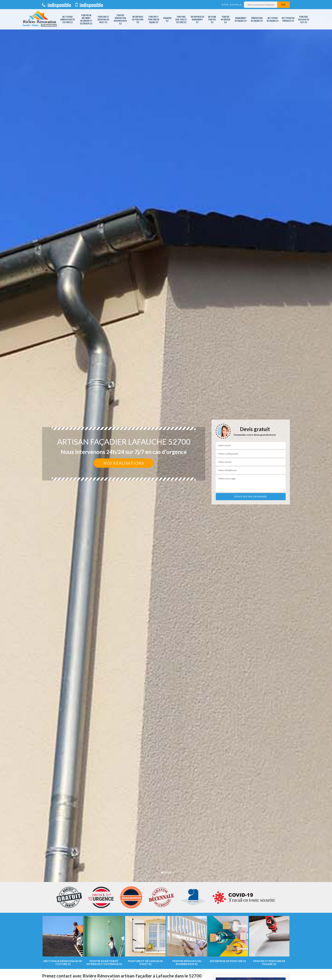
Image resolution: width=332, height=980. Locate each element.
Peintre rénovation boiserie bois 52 (120, 19)
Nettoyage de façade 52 (273, 19)
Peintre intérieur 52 (225, 19)
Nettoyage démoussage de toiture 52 (68, 19)
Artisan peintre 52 (212, 19)
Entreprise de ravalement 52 (197, 19)
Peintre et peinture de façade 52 (154, 19)
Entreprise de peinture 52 (138, 19)
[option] (166, 490)
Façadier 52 (167, 19)
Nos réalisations (124, 463)
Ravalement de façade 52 (241, 19)
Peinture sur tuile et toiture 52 (181, 19)
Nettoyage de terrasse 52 (288, 19)
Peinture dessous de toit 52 (304, 19)
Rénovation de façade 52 (257, 19)
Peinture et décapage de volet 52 (103, 19)
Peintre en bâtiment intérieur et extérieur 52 (86, 19)
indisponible (57, 5)
